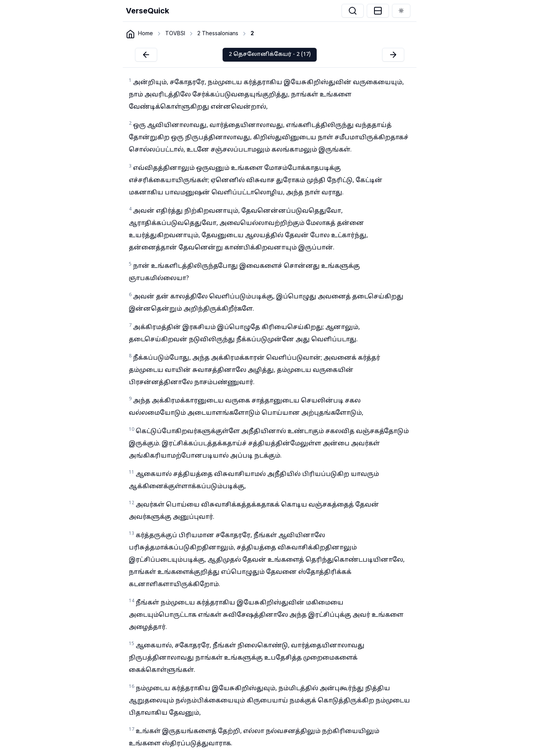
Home (146, 33)
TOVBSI (175, 33)
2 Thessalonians (218, 33)
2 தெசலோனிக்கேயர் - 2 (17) (270, 55)
